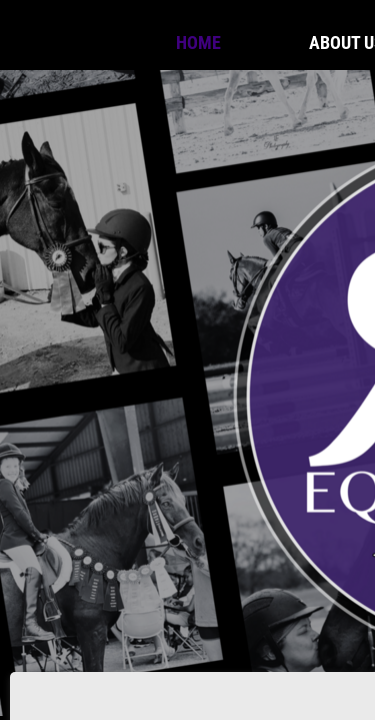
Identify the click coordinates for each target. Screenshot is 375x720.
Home (198, 42)
